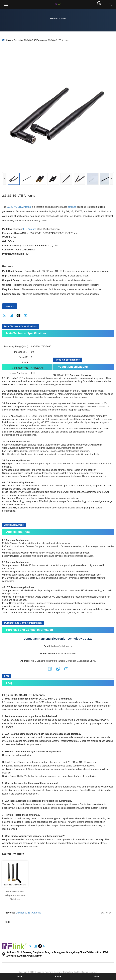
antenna (72, 207)
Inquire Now (10, 306)
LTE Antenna (30, 229)
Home (9, 40)
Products (18, 40)
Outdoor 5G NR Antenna (28, 913)
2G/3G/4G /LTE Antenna (35, 40)
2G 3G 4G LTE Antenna (19, 207)
